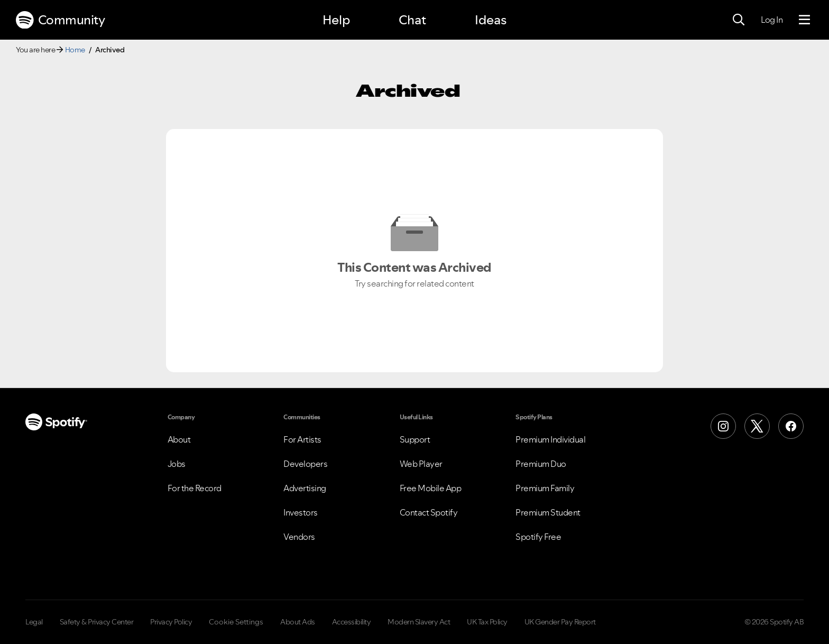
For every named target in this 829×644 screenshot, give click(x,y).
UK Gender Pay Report (560, 622)
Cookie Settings (236, 622)
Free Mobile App (431, 488)
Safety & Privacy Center (97, 622)
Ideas (491, 20)
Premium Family (545, 488)
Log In (772, 20)
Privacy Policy (171, 622)
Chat (412, 20)
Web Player (421, 464)
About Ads (298, 622)
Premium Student (548, 512)
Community (60, 20)
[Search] (739, 20)
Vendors (299, 537)
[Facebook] (791, 426)
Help (336, 20)
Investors (301, 512)
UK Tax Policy (487, 622)
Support (415, 439)
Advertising (305, 488)
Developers (305, 464)
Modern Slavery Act (419, 622)
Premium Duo (541, 464)
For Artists (302, 439)
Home (75, 50)
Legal (34, 622)
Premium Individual (550, 439)
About (179, 439)
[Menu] (804, 20)
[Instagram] (723, 426)
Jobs (177, 464)
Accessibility (352, 622)
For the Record (195, 488)
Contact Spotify (429, 512)
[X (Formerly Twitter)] (757, 426)
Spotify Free (538, 537)
